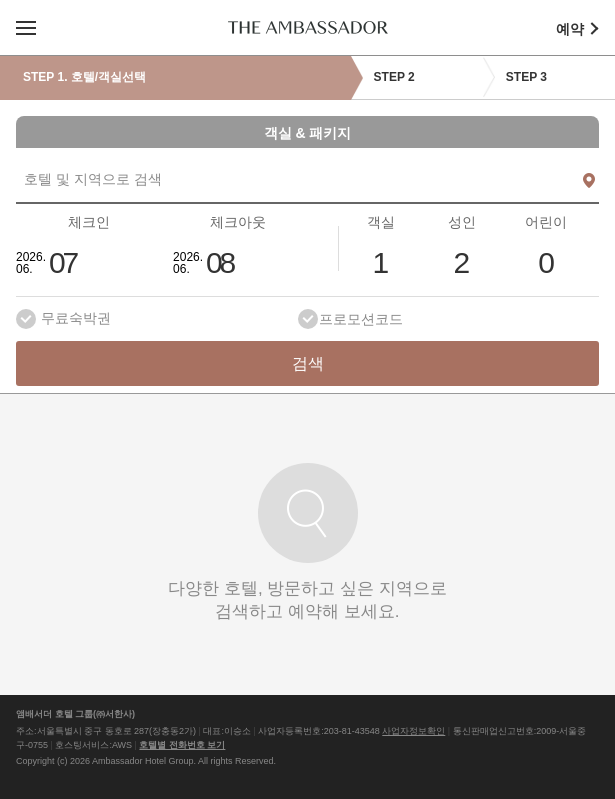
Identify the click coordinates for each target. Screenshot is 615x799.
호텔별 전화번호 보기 (182, 745)
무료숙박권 (76, 318)
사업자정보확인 (413, 731)
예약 (585, 28)
